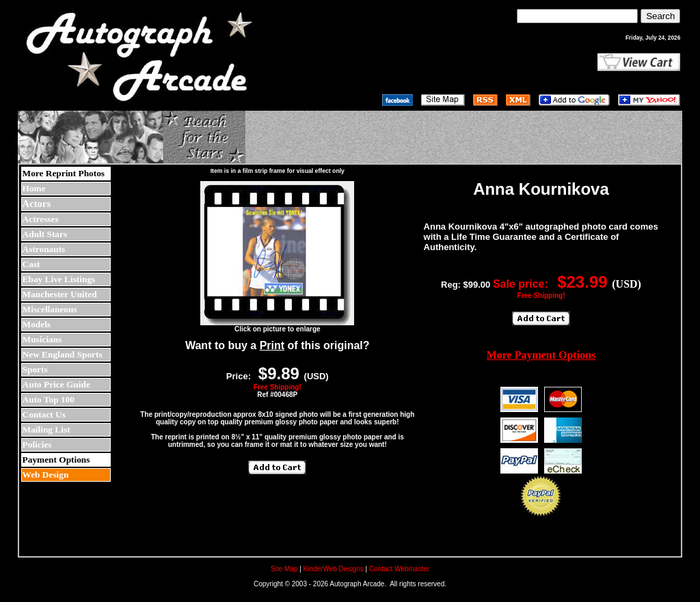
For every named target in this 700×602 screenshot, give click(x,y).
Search (660, 16)
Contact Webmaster (399, 569)
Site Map (284, 569)
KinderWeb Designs (334, 569)
